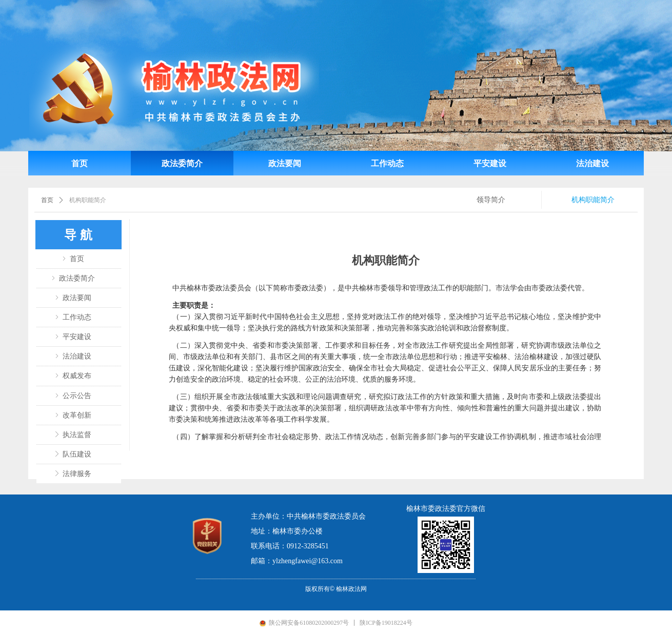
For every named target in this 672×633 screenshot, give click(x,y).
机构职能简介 (88, 200)
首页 (47, 200)
